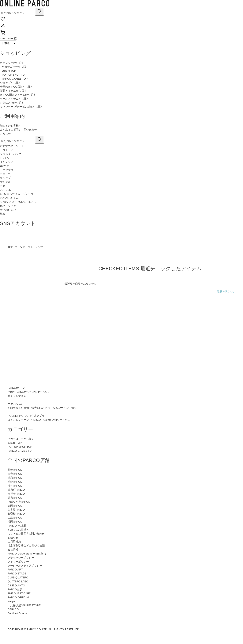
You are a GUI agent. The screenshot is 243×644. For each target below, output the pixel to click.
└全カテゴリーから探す (14, 67)
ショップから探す (11, 83)
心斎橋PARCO (16, 514)
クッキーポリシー (18, 562)
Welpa (11, 601)
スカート (5, 186)
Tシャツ (5, 158)
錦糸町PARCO (16, 490)
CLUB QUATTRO (18, 577)
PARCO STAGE (17, 574)
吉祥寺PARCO (16, 494)
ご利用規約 (14, 542)
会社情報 (13, 550)
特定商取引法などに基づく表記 (26, 546)
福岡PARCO (15, 522)
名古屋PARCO (16, 510)
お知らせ (5, 134)
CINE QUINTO (16, 585)
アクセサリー (8, 170)
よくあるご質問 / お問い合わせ (18, 130)
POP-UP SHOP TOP (20, 447)
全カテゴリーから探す (21, 439)
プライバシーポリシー (21, 558)
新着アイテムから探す (13, 91)
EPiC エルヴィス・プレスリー (18, 194)
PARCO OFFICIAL (19, 597)
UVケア (4, 166)
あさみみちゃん (9, 198)
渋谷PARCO (15, 486)
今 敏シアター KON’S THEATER (19, 202)
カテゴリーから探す (12, 63)
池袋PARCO (15, 482)
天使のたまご (8, 210)
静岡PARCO (15, 506)
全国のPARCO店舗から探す (17, 87)
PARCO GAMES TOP (20, 451)
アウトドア (7, 150)
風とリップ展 (8, 206)
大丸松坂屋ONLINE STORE (24, 605)
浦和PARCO (15, 478)
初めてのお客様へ (11, 126)
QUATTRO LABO (18, 581)
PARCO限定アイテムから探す (18, 95)
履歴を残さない (226, 292)
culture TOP (15, 443)
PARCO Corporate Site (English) (27, 554)
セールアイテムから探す (15, 99)
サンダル (5, 182)
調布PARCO (15, 498)
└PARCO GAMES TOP (14, 79)
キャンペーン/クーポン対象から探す (22, 107)
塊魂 (3, 214)
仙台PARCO (15, 474)
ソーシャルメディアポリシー (25, 566)
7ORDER (6, 190)
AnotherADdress (17, 613)
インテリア (7, 162)
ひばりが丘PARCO (19, 502)
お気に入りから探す (12, 103)
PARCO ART (15, 570)
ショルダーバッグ (11, 154)
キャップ (5, 178)
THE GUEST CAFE (19, 593)
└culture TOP (8, 71)
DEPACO (13, 609)
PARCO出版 (15, 589)
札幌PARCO (15, 470)
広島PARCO (15, 518)
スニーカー (7, 174)
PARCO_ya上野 (17, 526)
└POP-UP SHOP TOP (13, 75)
